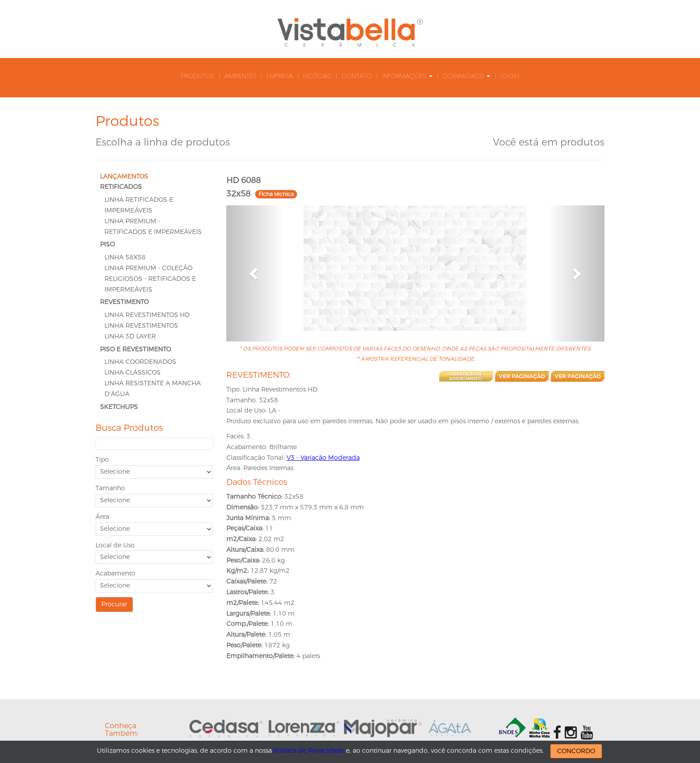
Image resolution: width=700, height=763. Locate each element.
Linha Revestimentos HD (147, 315)
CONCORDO (576, 751)
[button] (255, 273)
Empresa (280, 76)
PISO (107, 244)
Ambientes (240, 76)
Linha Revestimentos (141, 326)
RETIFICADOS (121, 187)
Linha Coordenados (140, 362)
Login (510, 76)
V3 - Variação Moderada (323, 458)
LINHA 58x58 (125, 257)
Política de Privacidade (309, 751)
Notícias (317, 76)
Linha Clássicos (133, 373)
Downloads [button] (466, 76)
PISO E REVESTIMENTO (135, 349)
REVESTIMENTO (124, 302)
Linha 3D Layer (130, 336)
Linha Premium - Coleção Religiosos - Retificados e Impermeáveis (150, 279)
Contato (357, 76)
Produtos (198, 76)
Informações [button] (407, 76)
